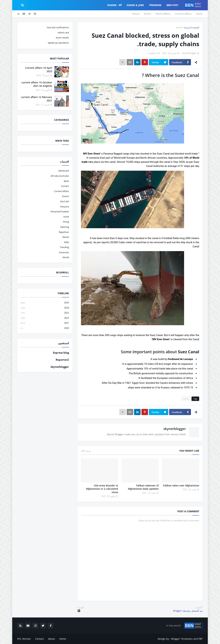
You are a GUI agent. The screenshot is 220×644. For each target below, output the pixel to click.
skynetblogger (175, 429)
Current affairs (183, 14)
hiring (66, 222)
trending (64, 247)
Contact (39, 639)
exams (66, 196)
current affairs (61, 191)
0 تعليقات (152, 53)
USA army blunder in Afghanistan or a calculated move (102, 489)
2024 (45, 308)
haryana (65, 207)
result (66, 237)
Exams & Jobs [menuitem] (135, 5)
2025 (45, 303)
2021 (45, 323)
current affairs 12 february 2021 (37, 99)
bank (66, 181)
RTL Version (24, 639)
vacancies (64, 252)
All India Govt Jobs (60, 176)
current (65, 186)
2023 (45, 313)
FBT (201, 639)
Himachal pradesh (60, 212)
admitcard (64, 171)
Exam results (62, 38)
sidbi (66, 242)
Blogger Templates (182, 639)
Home (199, 14)
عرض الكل (86, 451)
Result (136, 14)
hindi (66, 217)
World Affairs (163, 14)
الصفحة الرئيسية (191, 27)
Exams (148, 14)
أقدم (81, 607)
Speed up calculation (58, 43)
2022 (45, 318)
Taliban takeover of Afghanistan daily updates (143, 487)
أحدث (198, 607)
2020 (45, 328)
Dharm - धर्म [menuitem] (114, 5)
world (179, 27)
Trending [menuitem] (155, 5)
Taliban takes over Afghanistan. (181, 485)
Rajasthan (64, 232)
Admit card (63, 33)
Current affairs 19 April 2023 (39, 69)
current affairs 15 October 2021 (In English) (37, 84)
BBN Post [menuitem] (172, 5)
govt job (65, 201)
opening (65, 227)
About (52, 639)
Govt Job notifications (58, 27)
